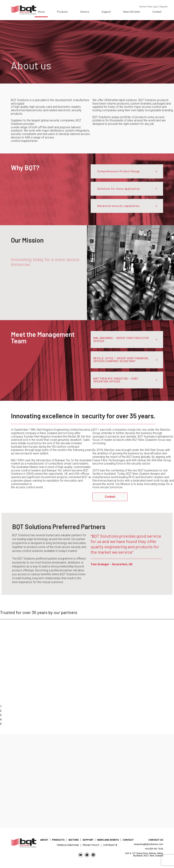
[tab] (127, 171)
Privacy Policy (91, 845)
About (41, 12)
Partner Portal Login (149, 7)
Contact (157, 12)
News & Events (132, 12)
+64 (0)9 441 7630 (154, 849)
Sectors (85, 12)
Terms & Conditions (68, 845)
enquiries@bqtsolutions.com (148, 844)
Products (62, 12)
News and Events (108, 840)
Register (164, 7)
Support (106, 12)
